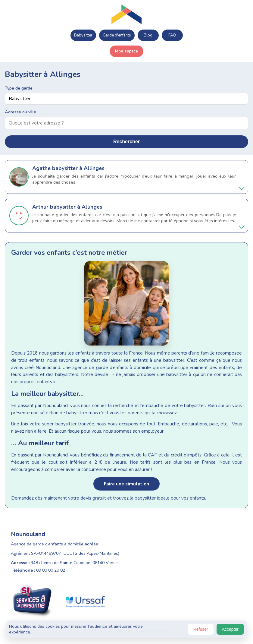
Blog (148, 35)
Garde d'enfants (117, 35)
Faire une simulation (126, 484)
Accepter (230, 629)
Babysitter (83, 35)
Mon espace (126, 51)
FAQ (172, 35)
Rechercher (126, 142)
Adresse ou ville (20, 112)
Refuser (201, 629)
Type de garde (19, 88)
